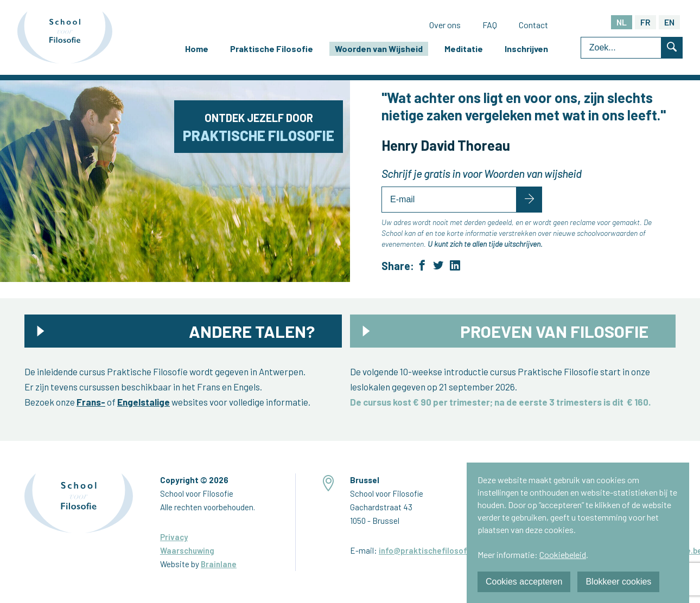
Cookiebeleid (563, 554)
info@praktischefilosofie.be (432, 550)
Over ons (445, 25)
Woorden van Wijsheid (379, 49)
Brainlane (219, 564)
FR (645, 22)
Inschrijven (526, 49)
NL (622, 22)
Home (197, 49)
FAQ (490, 25)
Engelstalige (144, 402)
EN (669, 22)
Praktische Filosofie (272, 49)
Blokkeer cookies (618, 582)
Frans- (91, 402)
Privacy (174, 537)
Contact (533, 25)
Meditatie (464, 49)
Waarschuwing (187, 550)
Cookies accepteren (524, 582)
